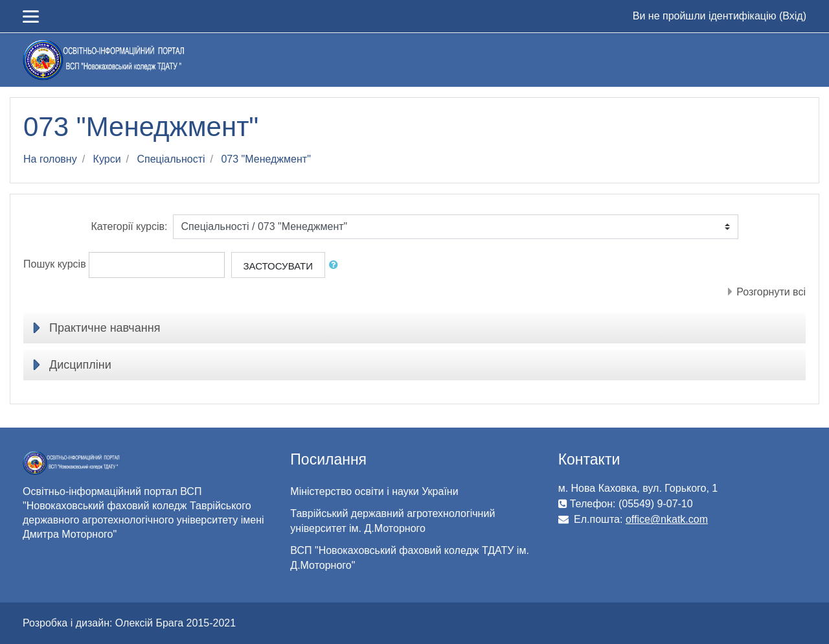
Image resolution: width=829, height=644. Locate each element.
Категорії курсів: (129, 226)
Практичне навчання (105, 328)
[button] (336, 265)
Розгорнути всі (771, 292)
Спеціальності (171, 159)
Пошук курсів (55, 264)
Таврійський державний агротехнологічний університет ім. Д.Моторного (392, 521)
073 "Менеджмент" (266, 159)
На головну (50, 159)
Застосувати (278, 266)
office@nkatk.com (667, 519)
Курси (107, 159)
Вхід (792, 16)
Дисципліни (80, 365)
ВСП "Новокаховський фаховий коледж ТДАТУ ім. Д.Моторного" (410, 558)
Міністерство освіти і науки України (374, 491)
